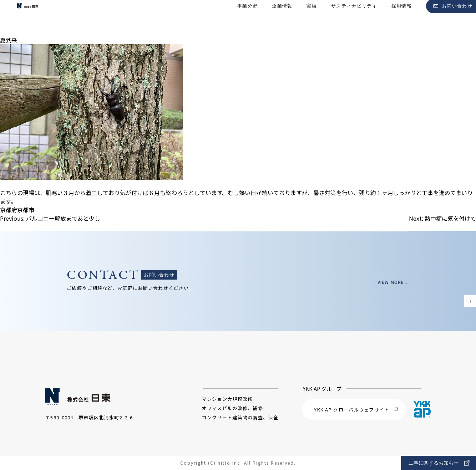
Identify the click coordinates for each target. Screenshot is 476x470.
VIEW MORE (388, 282)
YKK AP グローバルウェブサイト (356, 410)
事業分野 (247, 18)
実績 (312, 18)
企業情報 (282, 18)
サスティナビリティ (354, 18)
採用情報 (402, 18)
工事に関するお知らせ (439, 463)
